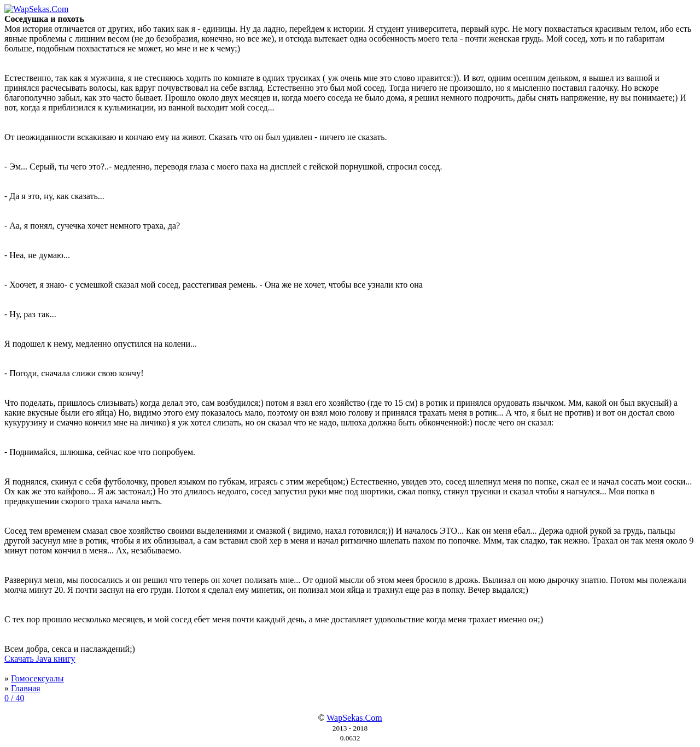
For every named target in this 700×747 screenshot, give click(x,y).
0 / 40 (14, 698)
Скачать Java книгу (40, 659)
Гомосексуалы (37, 678)
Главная (26, 688)
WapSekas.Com (354, 718)
